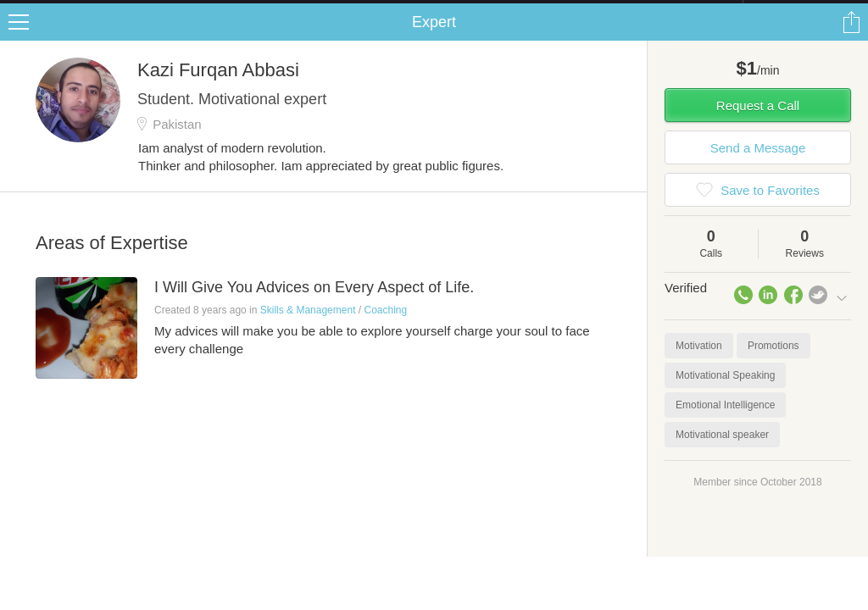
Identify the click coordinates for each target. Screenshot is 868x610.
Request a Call (758, 122)
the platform (88, 10)
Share (851, 39)
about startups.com (803, 11)
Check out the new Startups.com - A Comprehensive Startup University (559, 11)
